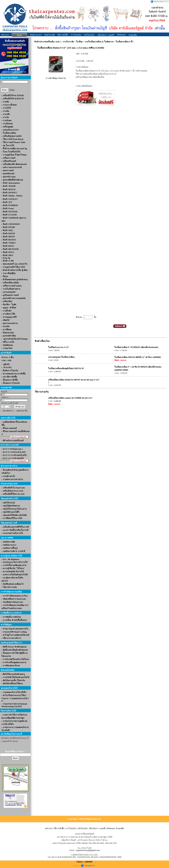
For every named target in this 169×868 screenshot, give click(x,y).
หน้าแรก (5, 35)
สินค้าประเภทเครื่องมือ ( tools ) (48, 42)
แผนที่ (103, 828)
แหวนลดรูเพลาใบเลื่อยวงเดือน (61, 357)
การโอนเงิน (76, 35)
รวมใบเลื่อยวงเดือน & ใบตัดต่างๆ (99, 42)
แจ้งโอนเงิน (89, 35)
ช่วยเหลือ (120, 828)
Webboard (121, 35)
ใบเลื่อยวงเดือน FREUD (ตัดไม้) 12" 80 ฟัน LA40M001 (138, 357)
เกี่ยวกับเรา (94, 828)
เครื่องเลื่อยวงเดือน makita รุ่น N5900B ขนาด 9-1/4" (70, 398)
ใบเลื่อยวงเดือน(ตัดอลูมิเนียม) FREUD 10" (66, 368)
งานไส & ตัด (68, 42)
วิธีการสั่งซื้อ (63, 35)
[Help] (12, 90)
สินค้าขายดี (49, 35)
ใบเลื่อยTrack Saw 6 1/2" (59, 347)
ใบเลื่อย (79, 42)
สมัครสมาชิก (22, 411)
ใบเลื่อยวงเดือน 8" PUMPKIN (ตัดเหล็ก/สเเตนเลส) (136, 347)
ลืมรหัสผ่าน (8, 411)
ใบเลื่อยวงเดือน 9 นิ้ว (124, 42)
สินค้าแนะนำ (36, 35)
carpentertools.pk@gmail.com (88, 850)
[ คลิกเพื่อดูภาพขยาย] (56, 78)
